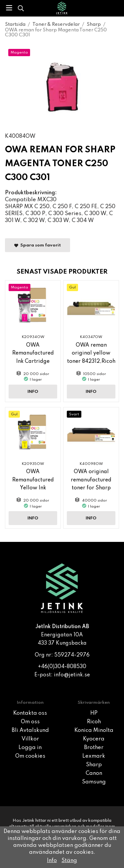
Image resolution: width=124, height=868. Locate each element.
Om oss (30, 722)
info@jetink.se (72, 675)
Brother (94, 748)
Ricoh (94, 722)
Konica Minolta (94, 731)
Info (33, 392)
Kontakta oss (30, 713)
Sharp (94, 765)
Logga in (30, 748)
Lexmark (94, 756)
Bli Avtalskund (30, 731)
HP (94, 713)
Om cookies (30, 756)
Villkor (30, 739)
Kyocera (94, 739)
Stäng (69, 861)
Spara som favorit (38, 245)
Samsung (94, 782)
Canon (94, 774)
